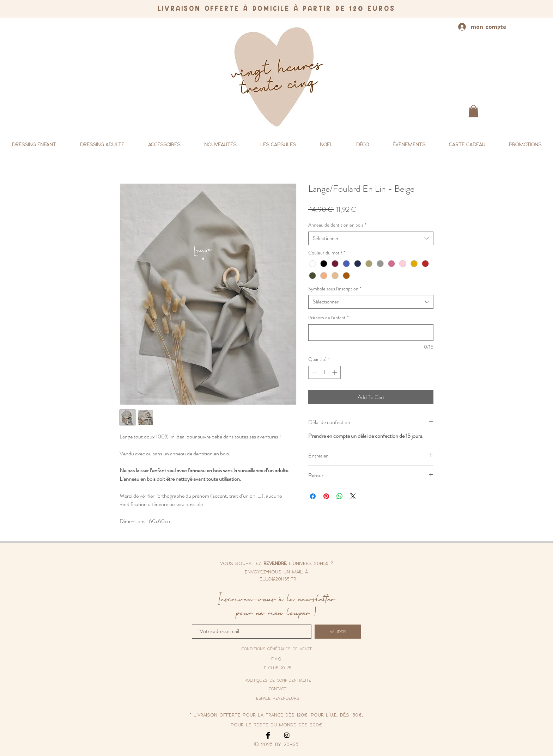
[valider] (338, 632)
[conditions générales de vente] (277, 649)
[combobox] (371, 238)
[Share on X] (353, 496)
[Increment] (335, 372)
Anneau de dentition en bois (337, 225)
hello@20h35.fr (276, 578)
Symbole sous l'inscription (335, 289)
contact (278, 688)
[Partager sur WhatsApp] (340, 496)
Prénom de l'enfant (329, 318)
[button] (473, 111)
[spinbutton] (324, 372)
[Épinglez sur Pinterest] (326, 496)
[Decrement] (314, 372)
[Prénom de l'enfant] (371, 333)
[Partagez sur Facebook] (313, 496)
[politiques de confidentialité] (278, 680)
